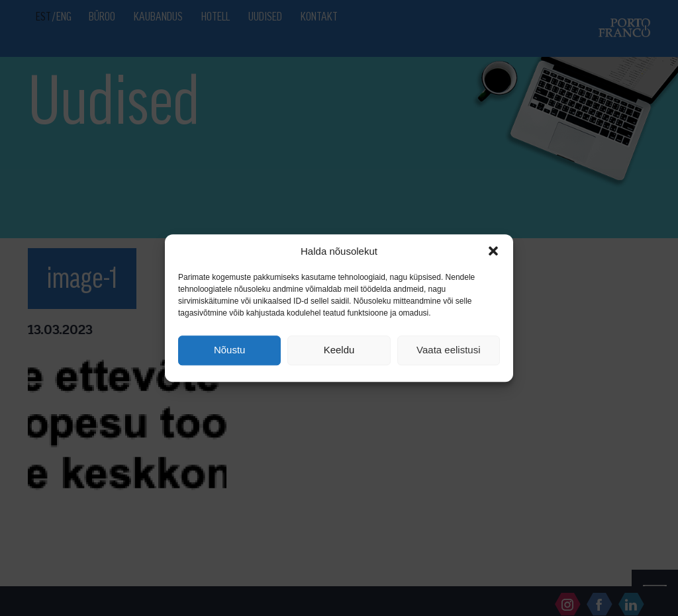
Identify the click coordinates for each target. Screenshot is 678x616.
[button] (493, 251)
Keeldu (339, 350)
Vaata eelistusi (448, 350)
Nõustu (230, 350)
